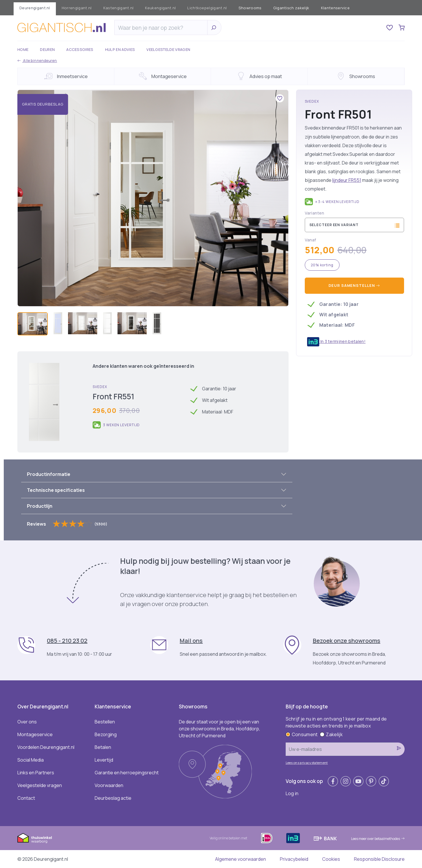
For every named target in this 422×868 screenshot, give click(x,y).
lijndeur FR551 (347, 180)
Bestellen (105, 722)
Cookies (331, 859)
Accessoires (80, 49)
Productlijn (40, 506)
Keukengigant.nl (160, 8)
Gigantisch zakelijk (291, 8)
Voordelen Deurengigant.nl (46, 747)
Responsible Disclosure (379, 859)
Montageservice (35, 734)
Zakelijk (331, 734)
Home (23, 49)
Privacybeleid (294, 859)
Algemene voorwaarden (241, 859)
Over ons (27, 722)
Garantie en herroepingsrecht (127, 773)
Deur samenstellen (354, 285)
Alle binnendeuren (37, 61)
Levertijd (104, 760)
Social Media (31, 760)
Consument (302, 734)
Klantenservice (335, 8)
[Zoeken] (162, 28)
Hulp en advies (120, 49)
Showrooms (250, 8)
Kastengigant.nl (119, 8)
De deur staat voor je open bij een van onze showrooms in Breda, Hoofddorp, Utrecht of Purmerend (220, 729)
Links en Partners (36, 773)
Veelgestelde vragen (168, 49)
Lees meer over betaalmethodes (378, 839)
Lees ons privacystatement (307, 763)
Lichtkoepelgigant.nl (207, 8)
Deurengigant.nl (35, 8)
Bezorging (106, 734)
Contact (26, 798)
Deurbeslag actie (113, 798)
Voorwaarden (109, 785)
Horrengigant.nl (77, 8)
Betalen (103, 747)
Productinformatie (49, 474)
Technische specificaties (56, 490)
